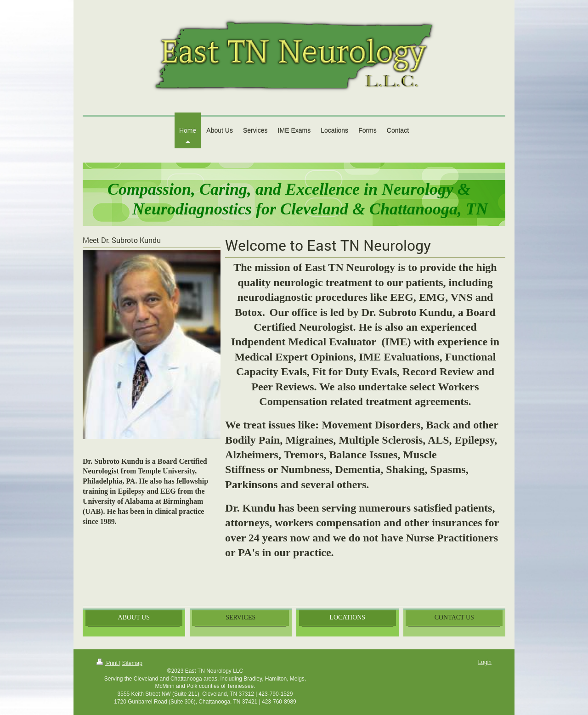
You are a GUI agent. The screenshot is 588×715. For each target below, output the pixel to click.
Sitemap (132, 663)
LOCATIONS (347, 617)
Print (108, 663)
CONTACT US (454, 617)
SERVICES (240, 617)
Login (485, 662)
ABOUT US (134, 617)
